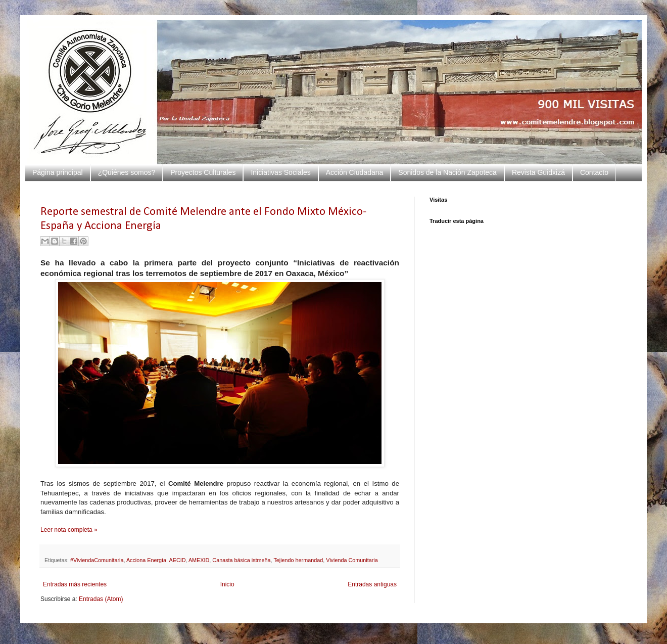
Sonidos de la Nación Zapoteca (447, 172)
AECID (178, 560)
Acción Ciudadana (355, 172)
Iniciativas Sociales (280, 172)
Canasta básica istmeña (241, 560)
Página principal (58, 172)
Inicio (227, 584)
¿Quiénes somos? (127, 172)
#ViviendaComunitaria (97, 560)
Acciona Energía (146, 560)
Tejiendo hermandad (298, 560)
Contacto (594, 172)
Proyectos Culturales (203, 172)
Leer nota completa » (69, 530)
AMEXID (199, 560)
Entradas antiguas (372, 584)
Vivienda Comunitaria (352, 560)
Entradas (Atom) (101, 599)
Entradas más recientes (75, 584)
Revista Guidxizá (538, 172)
